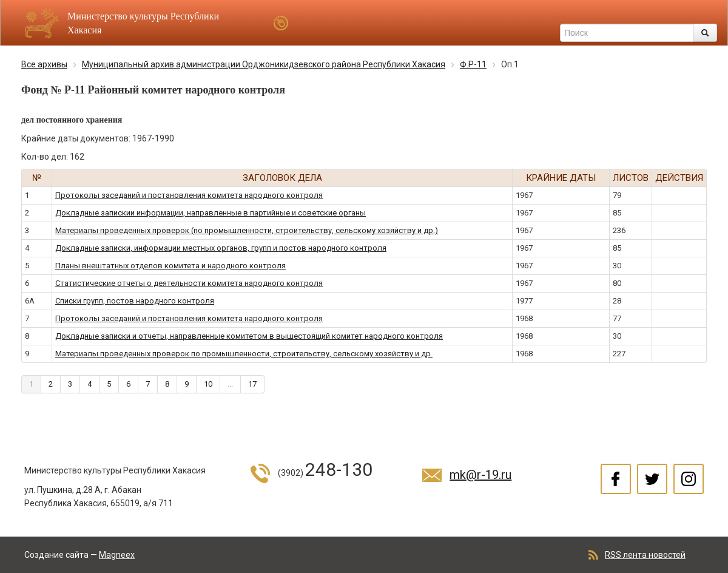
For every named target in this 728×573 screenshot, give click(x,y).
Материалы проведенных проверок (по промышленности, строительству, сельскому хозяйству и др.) (247, 230)
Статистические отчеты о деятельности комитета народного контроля (189, 283)
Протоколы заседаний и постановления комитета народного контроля (189, 195)
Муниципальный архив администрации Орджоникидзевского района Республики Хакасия (264, 64)
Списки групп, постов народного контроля (135, 301)
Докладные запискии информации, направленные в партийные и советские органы (211, 213)
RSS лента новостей (645, 555)
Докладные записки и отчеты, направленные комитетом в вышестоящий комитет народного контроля (249, 336)
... (230, 384)
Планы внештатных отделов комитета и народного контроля (170, 266)
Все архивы (44, 64)
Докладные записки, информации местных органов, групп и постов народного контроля (221, 248)
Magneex (117, 555)
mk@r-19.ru (480, 475)
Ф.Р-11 (473, 64)
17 (252, 384)
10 (208, 384)
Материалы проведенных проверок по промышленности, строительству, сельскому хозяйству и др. (244, 354)
